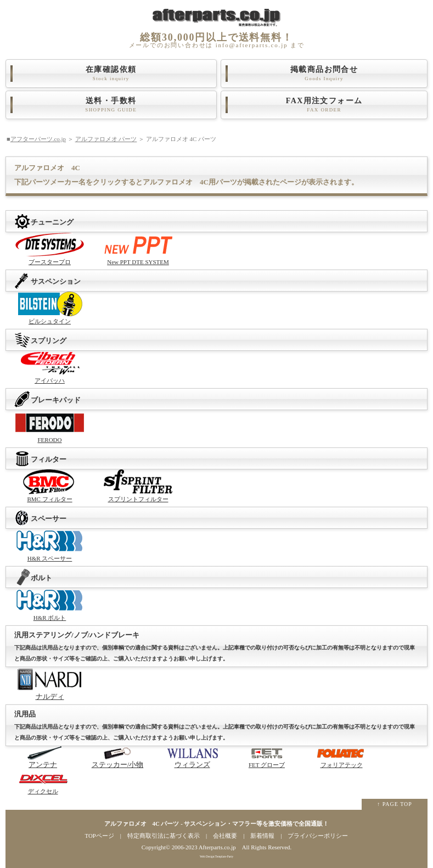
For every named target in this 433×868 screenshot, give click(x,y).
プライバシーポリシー (318, 836)
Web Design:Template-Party (216, 856)
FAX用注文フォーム (324, 105)
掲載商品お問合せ (324, 74)
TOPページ (100, 836)
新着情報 (262, 836)
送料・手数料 (111, 105)
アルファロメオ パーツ (106, 139)
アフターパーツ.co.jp (38, 139)
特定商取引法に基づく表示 (164, 836)
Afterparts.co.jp (217, 847)
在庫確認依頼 (111, 74)
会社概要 (225, 836)
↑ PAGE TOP (395, 804)
